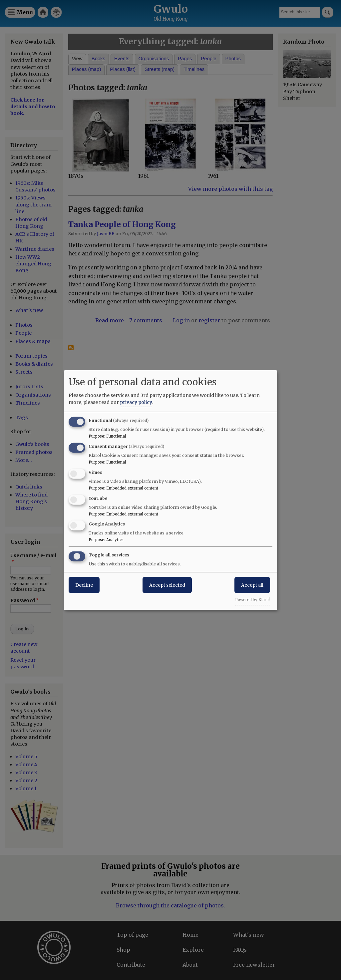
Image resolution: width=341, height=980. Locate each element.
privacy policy (136, 402)
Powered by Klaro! (252, 600)
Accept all (252, 585)
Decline (84, 585)
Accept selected (167, 585)
